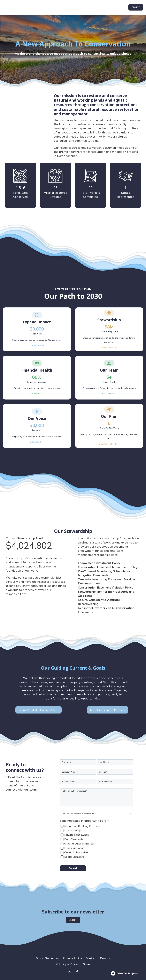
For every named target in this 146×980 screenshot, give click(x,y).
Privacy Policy (72, 953)
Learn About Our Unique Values (38, 705)
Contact (91, 953)
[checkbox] (96, 836)
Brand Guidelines (47, 953)
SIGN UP (73, 915)
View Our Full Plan (109, 439)
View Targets (109, 388)
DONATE (136, 7)
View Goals (37, 340)
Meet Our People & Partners (107, 705)
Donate (105, 953)
